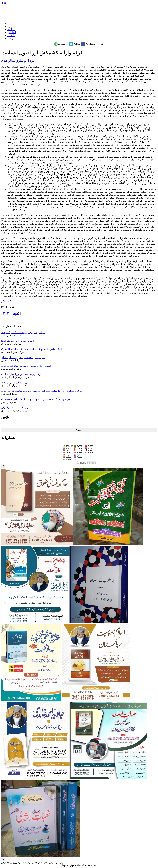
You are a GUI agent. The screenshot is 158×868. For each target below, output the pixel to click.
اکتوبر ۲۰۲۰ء (11, 313)
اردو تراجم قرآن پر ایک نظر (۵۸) (18, 341)
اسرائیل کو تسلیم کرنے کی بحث (17, 383)
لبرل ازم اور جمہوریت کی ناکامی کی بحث (23, 332)
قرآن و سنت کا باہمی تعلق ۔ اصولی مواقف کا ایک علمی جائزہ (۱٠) (36, 399)
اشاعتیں (12, 32)
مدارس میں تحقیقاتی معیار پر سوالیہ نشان (23, 357)
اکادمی (11, 35)
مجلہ (10, 24)
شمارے (11, 27)
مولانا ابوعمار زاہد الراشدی (18, 61)
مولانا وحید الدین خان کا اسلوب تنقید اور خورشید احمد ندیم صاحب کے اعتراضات (42, 391)
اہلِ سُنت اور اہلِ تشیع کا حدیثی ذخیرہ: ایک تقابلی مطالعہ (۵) (33, 349)
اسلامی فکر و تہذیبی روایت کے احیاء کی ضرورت (26, 366)
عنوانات (11, 29)
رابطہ (10, 38)
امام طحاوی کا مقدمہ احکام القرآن (19, 408)
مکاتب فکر (7, 301)
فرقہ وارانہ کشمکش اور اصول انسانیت (21, 374)
